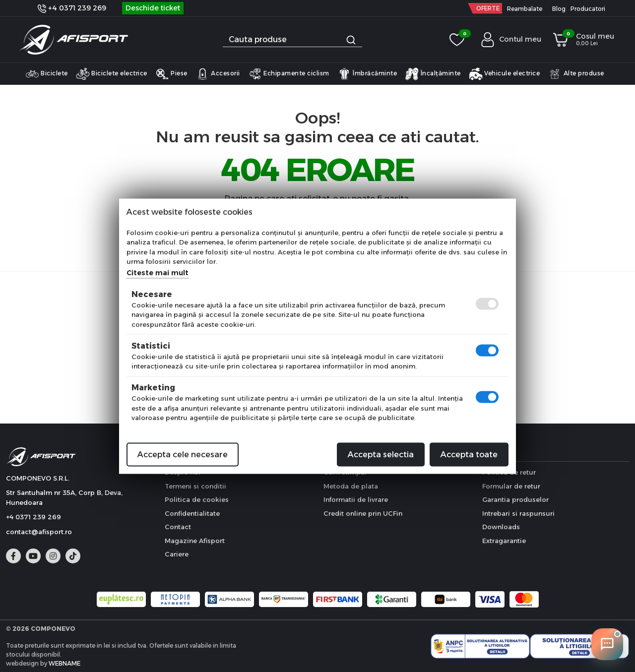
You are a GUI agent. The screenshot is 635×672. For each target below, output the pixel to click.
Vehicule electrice (505, 74)
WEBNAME (64, 663)
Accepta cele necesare (183, 454)
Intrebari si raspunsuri (518, 513)
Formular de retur (511, 486)
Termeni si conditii (195, 486)
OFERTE (488, 8)
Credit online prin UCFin (363, 513)
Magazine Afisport (195, 541)
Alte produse (576, 74)
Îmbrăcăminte (367, 74)
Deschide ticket (153, 8)
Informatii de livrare (356, 499)
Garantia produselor (515, 499)
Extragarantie (504, 541)
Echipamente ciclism (289, 74)
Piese (171, 74)
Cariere (177, 554)
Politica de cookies (197, 499)
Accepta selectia (381, 454)
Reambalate (525, 9)
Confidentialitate (192, 513)
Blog (559, 9)
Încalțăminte (433, 74)
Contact (178, 527)
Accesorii (218, 74)
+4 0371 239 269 (72, 8)
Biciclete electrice (112, 74)
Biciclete (47, 74)
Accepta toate (469, 454)
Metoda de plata (351, 486)
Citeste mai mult (158, 272)
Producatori (588, 9)
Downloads (501, 527)
